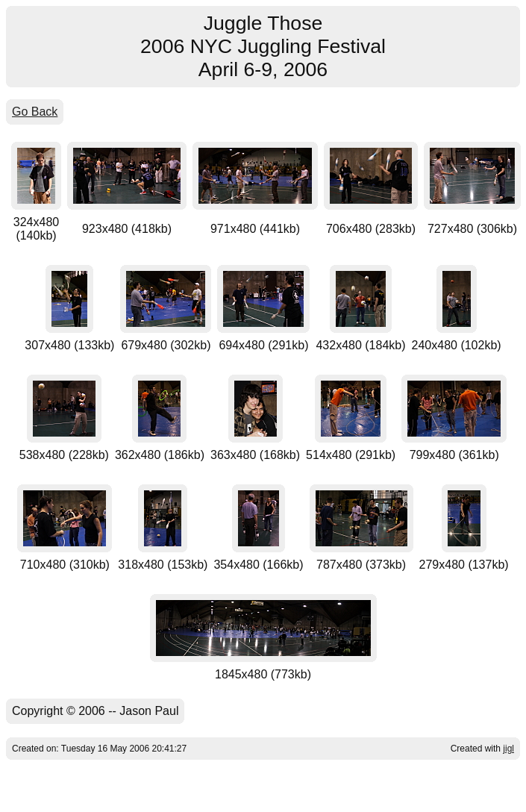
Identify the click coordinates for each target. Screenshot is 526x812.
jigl (508, 749)
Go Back (35, 112)
